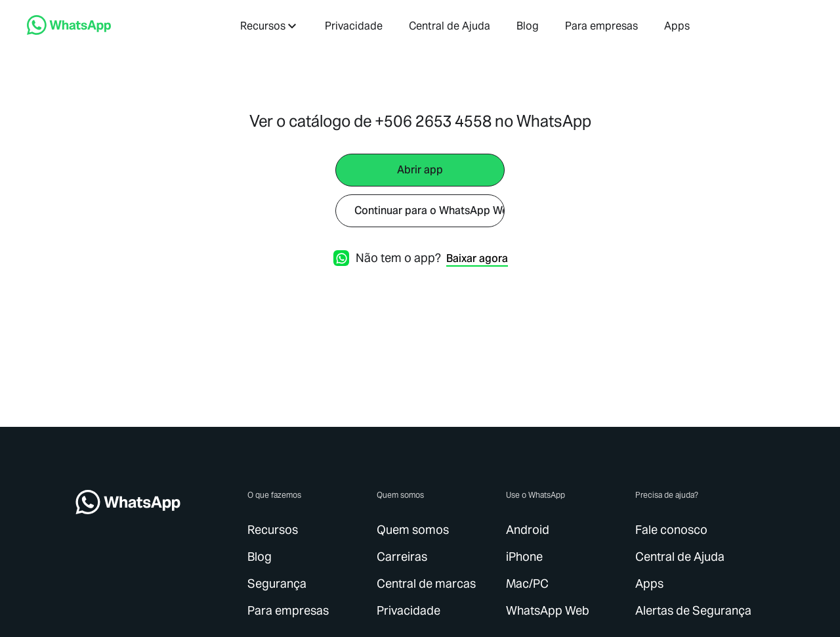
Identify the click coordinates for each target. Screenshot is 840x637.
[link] (69, 31)
